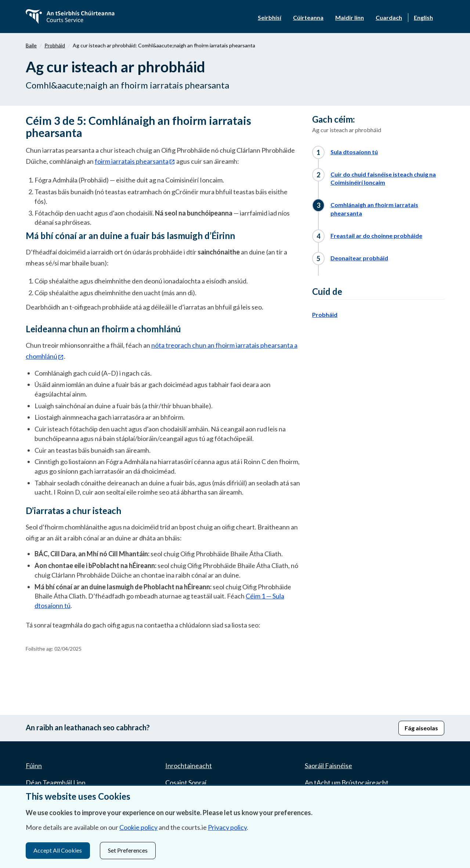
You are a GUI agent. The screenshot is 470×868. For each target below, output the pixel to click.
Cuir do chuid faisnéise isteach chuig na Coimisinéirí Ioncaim (383, 178)
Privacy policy (227, 828)
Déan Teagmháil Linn (56, 782)
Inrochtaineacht (189, 766)
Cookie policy (138, 828)
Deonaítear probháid (359, 258)
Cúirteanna (308, 17)
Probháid (55, 45)
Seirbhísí (270, 17)
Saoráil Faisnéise (328, 766)
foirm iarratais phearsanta (132, 161)
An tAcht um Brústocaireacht (347, 782)
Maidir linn (350, 17)
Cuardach (389, 17)
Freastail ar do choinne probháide (376, 236)
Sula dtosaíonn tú (354, 152)
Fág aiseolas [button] (421, 728)
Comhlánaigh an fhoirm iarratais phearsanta (374, 209)
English (423, 17)
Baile (31, 45)
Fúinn (34, 766)
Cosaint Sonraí (186, 782)
